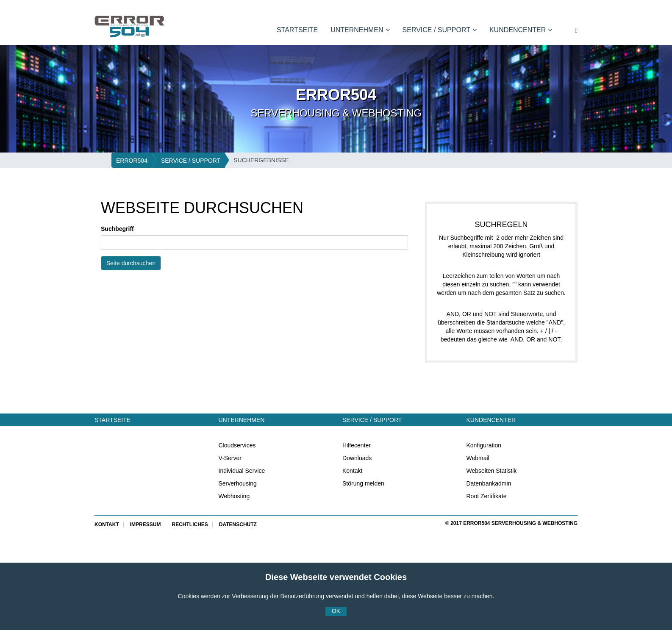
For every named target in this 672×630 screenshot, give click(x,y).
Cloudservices (237, 445)
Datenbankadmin (489, 483)
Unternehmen (360, 30)
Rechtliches (190, 525)
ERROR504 (132, 161)
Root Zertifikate (487, 496)
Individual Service (242, 471)
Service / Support (440, 30)
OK (336, 611)
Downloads (357, 458)
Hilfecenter (357, 445)
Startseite (297, 30)
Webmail (478, 458)
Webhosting (234, 496)
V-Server (230, 458)
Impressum (146, 525)
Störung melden (363, 483)
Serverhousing (238, 483)
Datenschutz (238, 525)
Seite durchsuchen (131, 263)
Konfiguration (484, 445)
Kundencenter (521, 30)
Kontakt (352, 471)
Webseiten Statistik (492, 471)
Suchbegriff (117, 229)
